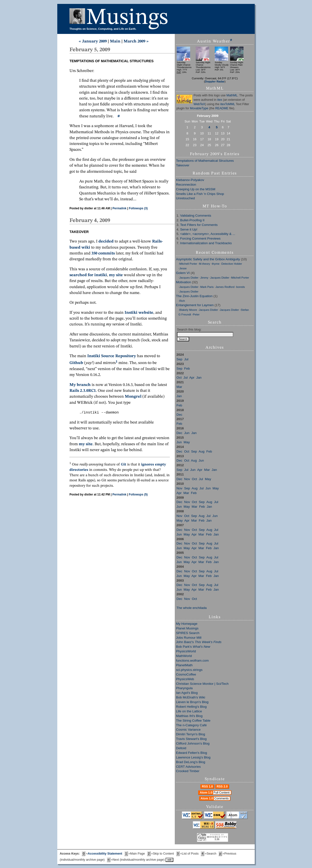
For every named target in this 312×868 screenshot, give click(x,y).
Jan (199, 378)
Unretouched (185, 198)
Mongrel (133, 397)
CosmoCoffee (186, 674)
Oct (179, 378)
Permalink (119, 208)
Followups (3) (138, 208)
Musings (127, 18)
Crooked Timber (188, 771)
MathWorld (184, 656)
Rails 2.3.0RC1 (83, 391)
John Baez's (199, 642)
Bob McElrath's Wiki (191, 697)
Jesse (183, 268)
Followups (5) (138, 495)
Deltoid (181, 748)
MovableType (199, 108)
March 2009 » (136, 41)
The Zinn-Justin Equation (194, 296)
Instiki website (139, 313)
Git (124, 464)
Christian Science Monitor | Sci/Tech (202, 684)
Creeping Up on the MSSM (196, 189)
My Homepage (187, 624)
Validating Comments (196, 216)
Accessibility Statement (105, 854)
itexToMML (228, 104)
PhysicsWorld (186, 651)
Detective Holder (232, 264)
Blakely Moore (188, 310)
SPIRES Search (188, 633)
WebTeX (199, 104)
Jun (187, 433)
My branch (80, 385)
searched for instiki (88, 275)
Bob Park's (193, 647)
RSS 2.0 (222, 787)
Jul (186, 359)
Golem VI (183, 273)
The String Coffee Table (193, 721)
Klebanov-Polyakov (190, 180)
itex (220, 100)
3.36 (217, 839)
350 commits (103, 253)
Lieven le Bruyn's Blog (192, 702)
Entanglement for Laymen (195, 305)
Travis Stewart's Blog (191, 739)
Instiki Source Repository (112, 356)
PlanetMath (184, 665)
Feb (187, 368)
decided (106, 241)
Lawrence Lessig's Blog (193, 757)
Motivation (184, 282)
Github (76, 363)
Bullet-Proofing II (192, 220)
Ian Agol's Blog (187, 693)
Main (115, 41)
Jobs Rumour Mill (189, 638)
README (222, 108)
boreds (240, 287)
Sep (179, 359)
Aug (202, 451)
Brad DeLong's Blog (191, 762)
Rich (182, 301)
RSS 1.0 (207, 787)
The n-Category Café (191, 725)
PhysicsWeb (185, 679)
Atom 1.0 (215, 793)
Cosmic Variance (188, 730)
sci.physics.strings (189, 670)
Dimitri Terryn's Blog (190, 734)
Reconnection (186, 185)
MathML (232, 95)
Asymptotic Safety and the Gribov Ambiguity (208, 259)
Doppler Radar (215, 81)
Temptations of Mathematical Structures (205, 161)
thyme (216, 264)
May (187, 442)
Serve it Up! (189, 229)
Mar (179, 387)
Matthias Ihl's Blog (189, 716)
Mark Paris (207, 287)
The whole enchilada (192, 608)
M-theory (205, 264)
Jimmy (204, 278)
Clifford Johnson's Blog (193, 743)
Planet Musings (187, 628)
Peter (196, 314)
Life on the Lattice (189, 711)
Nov (187, 479)
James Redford (225, 287)
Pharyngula (184, 688)
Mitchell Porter (188, 264)
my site (116, 275)
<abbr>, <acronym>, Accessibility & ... (208, 234)
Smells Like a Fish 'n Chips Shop (200, 194)
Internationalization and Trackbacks (206, 243)
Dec (179, 415)
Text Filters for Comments (199, 225)
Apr (192, 378)
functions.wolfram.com (192, 661)
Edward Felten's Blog (191, 753)
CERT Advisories (188, 767)
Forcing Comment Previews (200, 238)
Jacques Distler (189, 278)
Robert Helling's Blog (191, 707)
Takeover (183, 165)
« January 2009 (93, 41)
